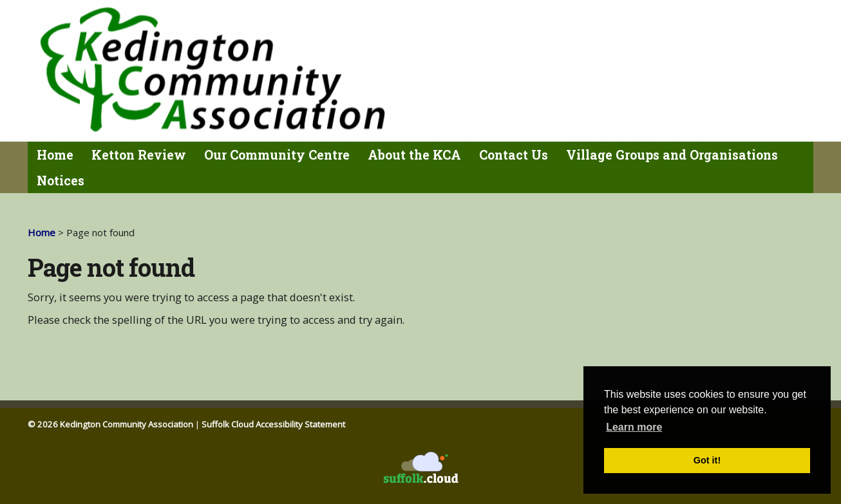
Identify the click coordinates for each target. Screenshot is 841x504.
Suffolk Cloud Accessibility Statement (273, 424)
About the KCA (414, 155)
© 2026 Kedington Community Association (110, 424)
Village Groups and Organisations (672, 155)
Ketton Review (139, 155)
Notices (61, 181)
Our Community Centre (277, 155)
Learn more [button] (634, 427)
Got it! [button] (707, 460)
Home (55, 155)
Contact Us (514, 155)
